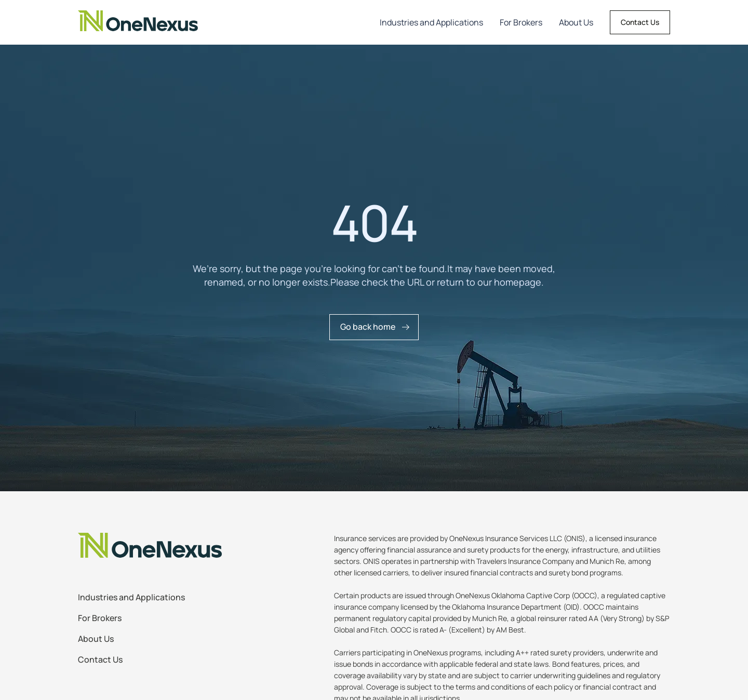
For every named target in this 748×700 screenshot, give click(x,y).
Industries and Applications (431, 22)
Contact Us (640, 22)
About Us (576, 22)
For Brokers (521, 22)
